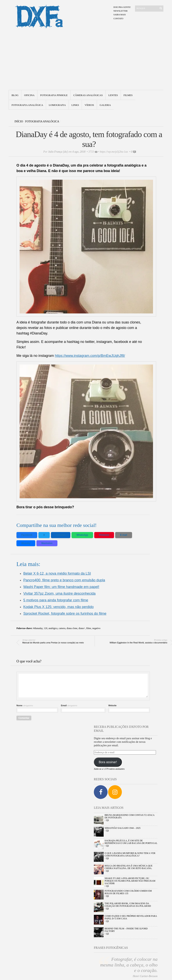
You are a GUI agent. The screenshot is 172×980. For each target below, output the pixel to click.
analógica (53, 628)
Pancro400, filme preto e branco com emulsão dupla (64, 580)
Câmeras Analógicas (88, 95)
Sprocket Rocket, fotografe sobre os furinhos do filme (65, 614)
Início (19, 121)
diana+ (82, 628)
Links (75, 105)
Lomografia (57, 105)
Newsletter (120, 11)
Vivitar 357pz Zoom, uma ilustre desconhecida (59, 593)
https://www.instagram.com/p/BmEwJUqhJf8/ (90, 356)
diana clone (72, 628)
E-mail (124, 535)
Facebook (27, 535)
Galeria (105, 105)
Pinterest (104, 535)
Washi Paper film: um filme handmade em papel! (61, 587)
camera (62, 628)
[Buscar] (147, 8)
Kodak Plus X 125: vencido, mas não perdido (58, 607)
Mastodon (47, 543)
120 (45, 628)
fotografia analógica (27, 105)
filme (89, 628)
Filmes (128, 95)
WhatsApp (82, 535)
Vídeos (89, 105)
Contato (118, 18)
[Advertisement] (86, 60)
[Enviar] (161, 8)
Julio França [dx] (58, 152)
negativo (96, 628)
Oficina (29, 95)
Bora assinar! (108, 762)
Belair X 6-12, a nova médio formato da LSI (57, 573)
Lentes (113, 95)
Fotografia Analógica (42, 121)
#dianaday (38, 628)
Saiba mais (120, 15)
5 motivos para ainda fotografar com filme (56, 600)
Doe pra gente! (122, 7)
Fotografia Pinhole (54, 95)
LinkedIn (61, 535)
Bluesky (26, 543)
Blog (15, 95)
